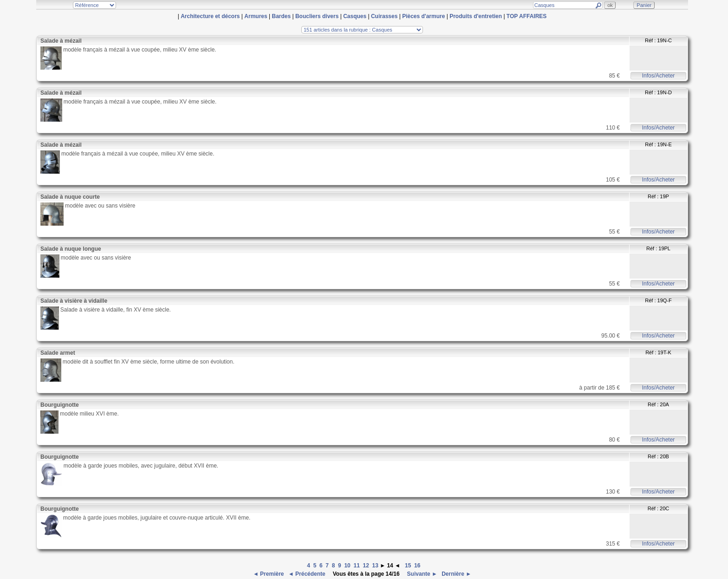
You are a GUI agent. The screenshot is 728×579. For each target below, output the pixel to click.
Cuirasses (384, 16)
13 (375, 566)
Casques (355, 16)
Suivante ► (421, 574)
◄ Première (269, 574)
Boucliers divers (317, 16)
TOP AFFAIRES (526, 16)
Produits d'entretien (476, 16)
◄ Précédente (308, 574)
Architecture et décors (210, 16)
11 (356, 566)
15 (408, 566)
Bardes (281, 16)
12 (366, 566)
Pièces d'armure (423, 16)
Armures (256, 16)
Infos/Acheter (659, 76)
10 (347, 566)
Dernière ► (456, 574)
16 (417, 566)
